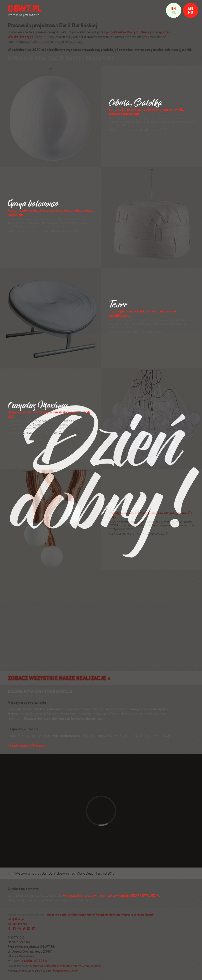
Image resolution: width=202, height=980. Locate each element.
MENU (191, 10)
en (174, 8)
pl (174, 12)
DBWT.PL (24, 8)
